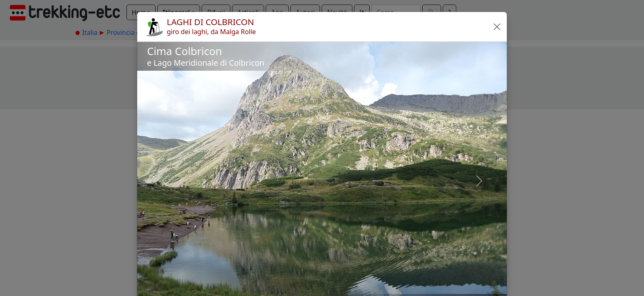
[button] (497, 27)
